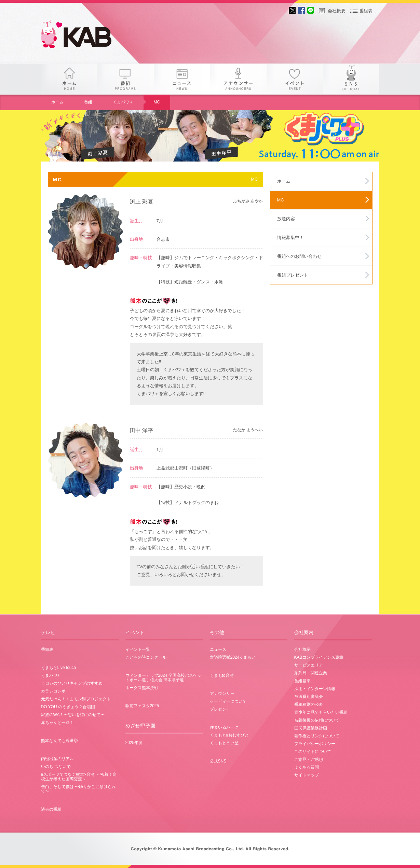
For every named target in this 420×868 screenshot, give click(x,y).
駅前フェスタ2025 (142, 706)
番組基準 (302, 681)
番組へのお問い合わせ (299, 256)
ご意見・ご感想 (309, 759)
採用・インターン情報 (315, 689)
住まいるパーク (224, 727)
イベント (295, 79)
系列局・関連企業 (311, 673)
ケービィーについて (228, 701)
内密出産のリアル (57, 759)
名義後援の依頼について (317, 720)
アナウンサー (238, 79)
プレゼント (220, 709)
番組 (126, 79)
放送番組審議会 (309, 697)
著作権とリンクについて (317, 736)
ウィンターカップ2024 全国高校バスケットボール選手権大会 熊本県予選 (163, 678)
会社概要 (337, 11)
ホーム (69, 79)
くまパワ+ (50, 675)
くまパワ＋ (123, 102)
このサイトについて (313, 752)
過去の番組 (51, 809)
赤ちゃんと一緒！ (57, 723)
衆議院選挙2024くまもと (233, 657)
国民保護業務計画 (311, 728)
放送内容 (286, 219)
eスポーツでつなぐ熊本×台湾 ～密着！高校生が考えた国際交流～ (79, 777)
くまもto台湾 (222, 675)
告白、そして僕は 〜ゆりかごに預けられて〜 (78, 789)
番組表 (366, 11)
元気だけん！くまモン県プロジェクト (76, 699)
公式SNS (218, 761)
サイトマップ (307, 775)
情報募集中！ (290, 237)
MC (157, 102)
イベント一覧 (138, 649)
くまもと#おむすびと (229, 735)
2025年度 (134, 743)
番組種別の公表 (309, 704)
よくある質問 (307, 767)
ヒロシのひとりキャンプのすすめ (72, 683)
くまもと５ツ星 (224, 743)
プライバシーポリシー (315, 744)
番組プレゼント (293, 275)
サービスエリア (309, 665)
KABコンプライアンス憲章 (319, 657)
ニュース (182, 79)
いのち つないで (56, 767)
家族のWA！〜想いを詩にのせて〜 (73, 715)
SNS (351, 79)
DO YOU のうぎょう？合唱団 (68, 707)
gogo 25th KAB (82, 36)
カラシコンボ (53, 691)
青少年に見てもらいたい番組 (321, 712)
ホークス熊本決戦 (142, 688)
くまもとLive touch (59, 668)
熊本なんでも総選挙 (59, 741)
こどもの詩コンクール (146, 657)
